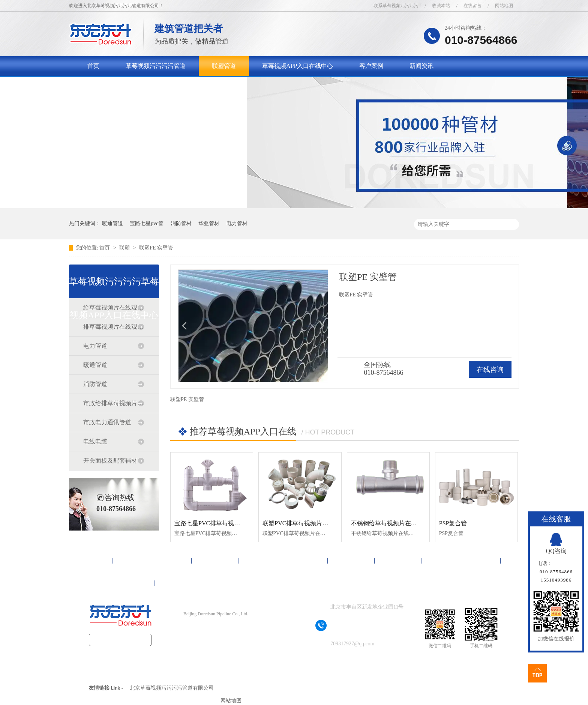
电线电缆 (95, 441)
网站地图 (504, 6)
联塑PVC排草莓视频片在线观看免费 (310, 523)
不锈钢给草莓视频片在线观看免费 (396, 523)
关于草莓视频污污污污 (117, 85)
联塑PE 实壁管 (156, 248)
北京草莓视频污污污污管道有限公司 (172, 688)
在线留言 (472, 6)
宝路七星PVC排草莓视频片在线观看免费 (228, 523)
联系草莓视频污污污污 (396, 6)
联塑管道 (224, 66)
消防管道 (95, 384)
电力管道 (95, 346)
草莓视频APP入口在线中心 (298, 66)
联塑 (125, 248)
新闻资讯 (421, 66)
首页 (93, 66)
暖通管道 (112, 223)
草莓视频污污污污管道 (156, 66)
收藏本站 (441, 6)
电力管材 (237, 223)
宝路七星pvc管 (147, 223)
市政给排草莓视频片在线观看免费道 (114, 403)
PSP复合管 (453, 523)
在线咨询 (490, 370)
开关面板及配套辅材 (110, 461)
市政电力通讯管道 (107, 422)
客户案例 (371, 66)
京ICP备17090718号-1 (229, 629)
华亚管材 (209, 223)
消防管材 (181, 223)
